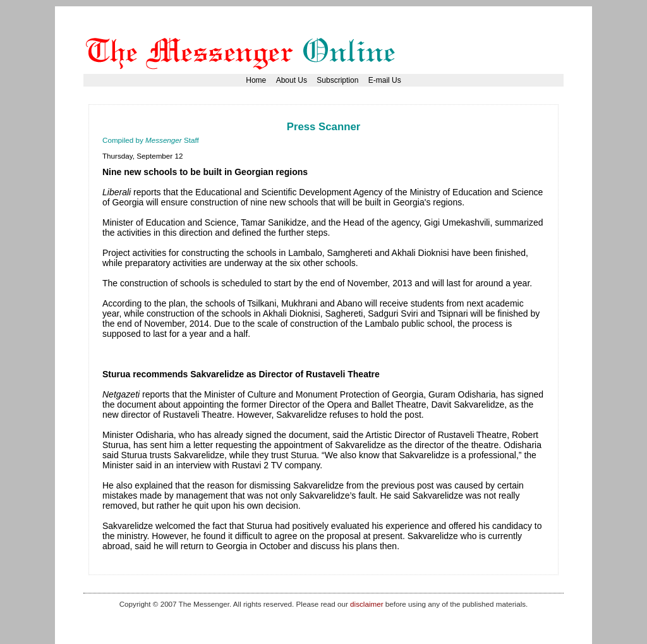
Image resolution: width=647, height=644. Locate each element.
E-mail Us (385, 80)
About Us (292, 80)
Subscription (337, 80)
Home (256, 80)
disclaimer (366, 604)
